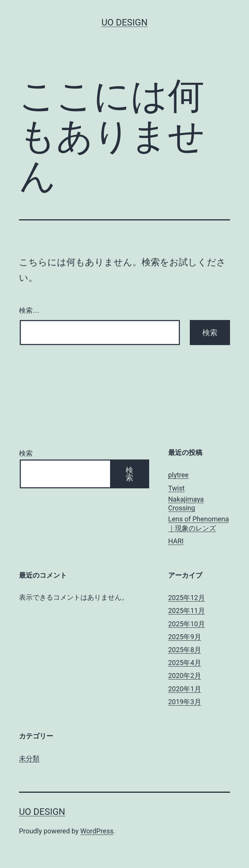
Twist (176, 488)
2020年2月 (185, 676)
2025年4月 (185, 663)
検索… (29, 310)
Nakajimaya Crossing (186, 504)
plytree (178, 475)
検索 (26, 453)
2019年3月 (185, 702)
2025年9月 (185, 637)
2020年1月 (185, 689)
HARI (176, 541)
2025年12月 (187, 598)
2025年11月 (187, 611)
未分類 (29, 758)
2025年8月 (185, 650)
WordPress (97, 831)
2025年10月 (187, 624)
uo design (124, 22)
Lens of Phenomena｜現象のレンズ (199, 523)
